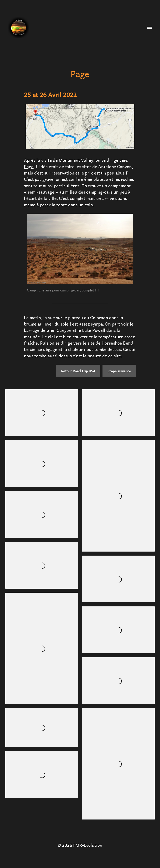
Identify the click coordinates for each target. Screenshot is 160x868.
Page (29, 166)
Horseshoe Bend (117, 342)
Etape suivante (119, 371)
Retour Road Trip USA (78, 371)
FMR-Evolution (88, 845)
